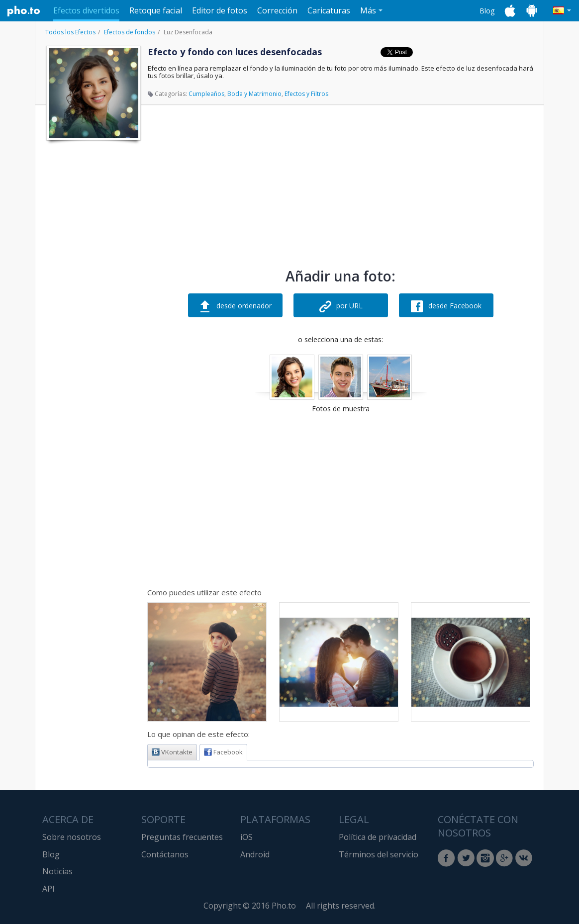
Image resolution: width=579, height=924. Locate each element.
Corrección (277, 10)
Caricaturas (329, 10)
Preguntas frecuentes (182, 837)
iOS (246, 837)
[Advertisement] (93, 295)
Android (255, 854)
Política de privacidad (378, 837)
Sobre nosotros (72, 837)
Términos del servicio (379, 854)
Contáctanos (165, 854)
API (48, 889)
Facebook (223, 752)
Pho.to (24, 11)
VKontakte (172, 752)
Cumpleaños (206, 94)
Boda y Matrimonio (254, 94)
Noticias (57, 871)
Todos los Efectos (70, 32)
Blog (487, 11)
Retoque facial (156, 10)
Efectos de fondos (130, 32)
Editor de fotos (220, 10)
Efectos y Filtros (306, 94)
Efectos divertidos (86, 10)
